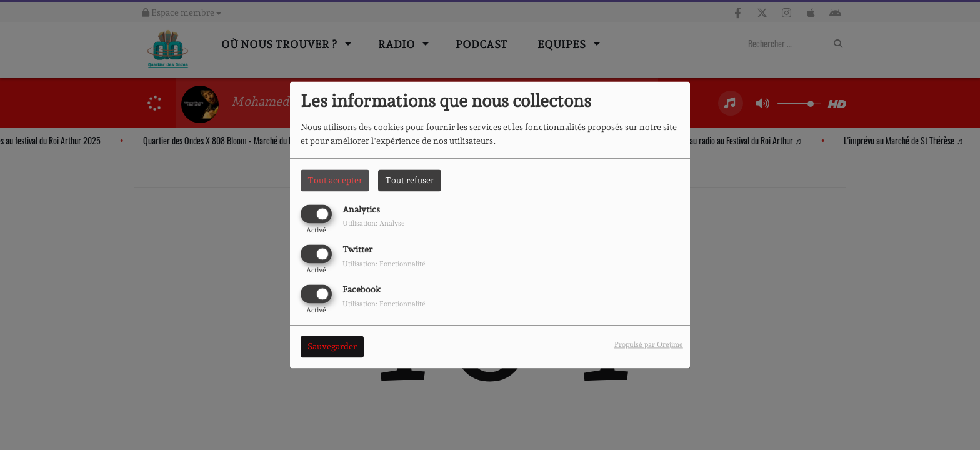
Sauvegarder (332, 347)
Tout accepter (335, 180)
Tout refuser (410, 180)
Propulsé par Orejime (649, 345)
